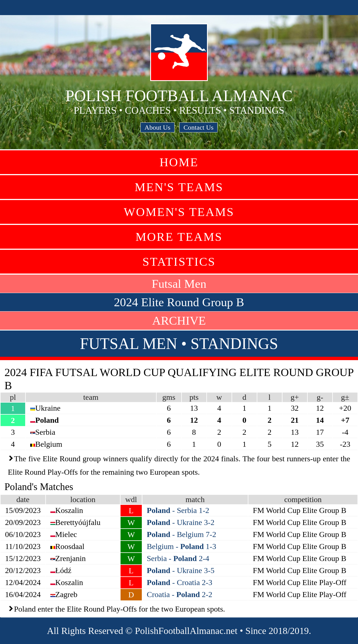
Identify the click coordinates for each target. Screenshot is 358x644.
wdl (131, 499)
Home (179, 162)
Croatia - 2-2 (180, 594)
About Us (158, 127)
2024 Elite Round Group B (179, 302)
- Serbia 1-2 (178, 510)
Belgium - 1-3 (182, 546)
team (91, 397)
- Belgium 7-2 (182, 534)
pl (13, 397)
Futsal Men (179, 284)
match (195, 499)
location (83, 499)
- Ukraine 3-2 (181, 522)
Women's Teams (179, 212)
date (23, 499)
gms (169, 397)
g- (320, 397)
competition (303, 499)
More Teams (179, 237)
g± (345, 397)
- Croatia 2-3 (180, 582)
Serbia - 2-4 (178, 558)
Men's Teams (179, 187)
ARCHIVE (179, 321)
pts (194, 397)
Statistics (179, 262)
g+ (295, 397)
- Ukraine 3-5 (181, 570)
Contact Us (198, 127)
